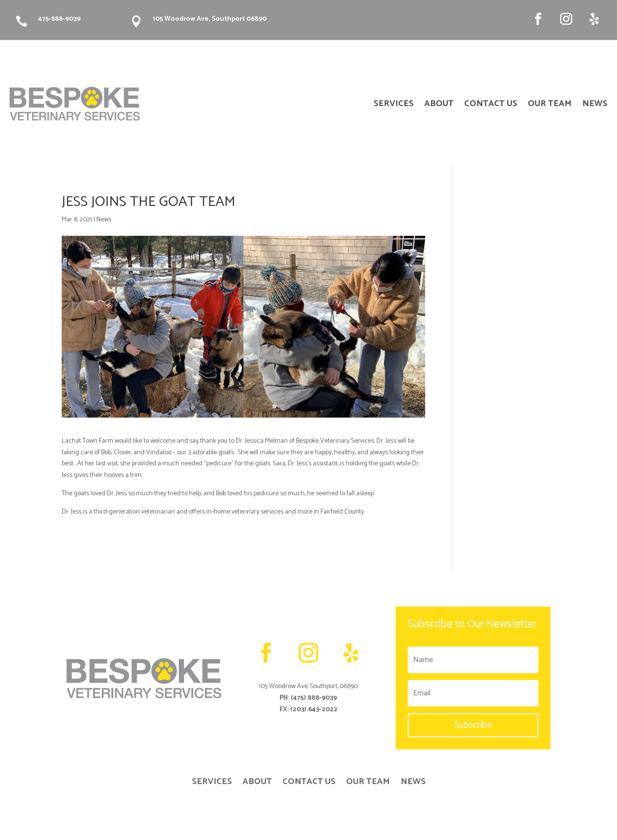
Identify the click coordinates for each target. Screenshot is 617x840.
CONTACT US (491, 106)
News (104, 220)
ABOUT (439, 106)
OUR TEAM (550, 106)
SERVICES (394, 106)
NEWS (595, 106)
